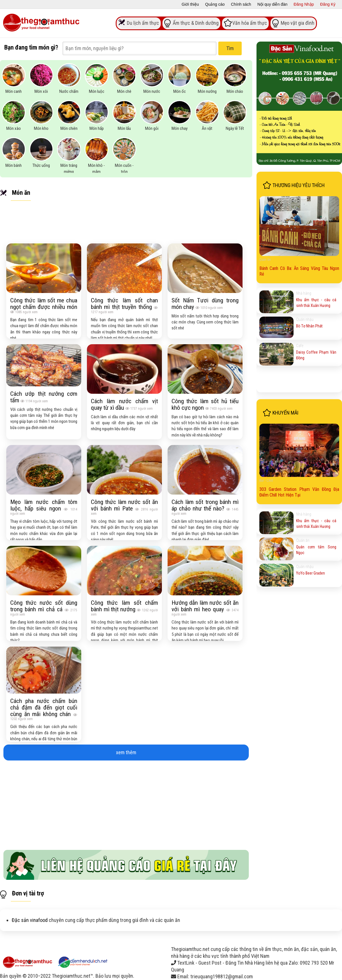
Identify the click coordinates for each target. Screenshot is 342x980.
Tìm (230, 48)
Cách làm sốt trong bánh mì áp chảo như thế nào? (205, 505)
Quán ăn (265, 260)
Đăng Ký (328, 4)
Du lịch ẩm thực (143, 23)
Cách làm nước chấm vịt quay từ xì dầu (124, 404)
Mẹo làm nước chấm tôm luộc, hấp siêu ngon (44, 505)
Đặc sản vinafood (30, 920)
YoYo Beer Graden (311, 573)
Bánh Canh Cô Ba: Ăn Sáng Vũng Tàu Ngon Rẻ (299, 271)
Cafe (300, 346)
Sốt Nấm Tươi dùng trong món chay (205, 304)
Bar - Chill (266, 481)
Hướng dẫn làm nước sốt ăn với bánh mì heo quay (205, 606)
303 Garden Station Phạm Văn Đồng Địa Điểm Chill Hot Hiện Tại (299, 492)
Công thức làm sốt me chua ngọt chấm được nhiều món (44, 304)
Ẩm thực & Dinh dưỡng (196, 23)
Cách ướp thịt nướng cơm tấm (44, 397)
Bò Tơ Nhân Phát (309, 326)
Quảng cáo (215, 4)
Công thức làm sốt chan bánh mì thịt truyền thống (124, 304)
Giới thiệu (190, 4)
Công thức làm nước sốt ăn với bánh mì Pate (124, 505)
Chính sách (241, 4)
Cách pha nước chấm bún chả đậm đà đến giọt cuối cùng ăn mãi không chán (44, 707)
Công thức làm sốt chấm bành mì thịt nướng (124, 606)
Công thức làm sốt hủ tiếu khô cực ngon (205, 404)
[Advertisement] (126, 803)
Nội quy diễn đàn (272, 4)
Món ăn (21, 193)
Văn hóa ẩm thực (250, 23)
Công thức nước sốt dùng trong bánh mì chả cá (44, 606)
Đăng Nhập (304, 4)
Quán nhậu (305, 319)
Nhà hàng (304, 293)
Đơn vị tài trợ (28, 893)
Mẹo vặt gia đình (298, 23)
